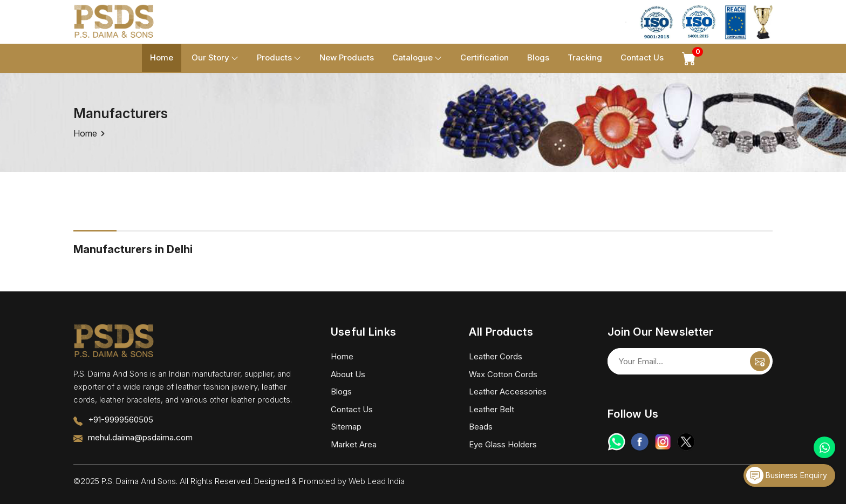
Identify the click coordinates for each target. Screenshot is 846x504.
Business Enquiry (787, 475)
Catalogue (417, 58)
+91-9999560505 (121, 420)
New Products (347, 57)
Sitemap (346, 427)
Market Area (354, 444)
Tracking (585, 57)
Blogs (538, 57)
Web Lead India (377, 481)
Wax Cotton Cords (503, 374)
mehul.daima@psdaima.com (140, 437)
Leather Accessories (508, 391)
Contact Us (642, 57)
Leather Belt (492, 409)
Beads (481, 427)
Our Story (215, 58)
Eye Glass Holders (503, 444)
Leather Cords (496, 356)
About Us (348, 374)
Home (162, 57)
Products (279, 58)
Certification (485, 57)
